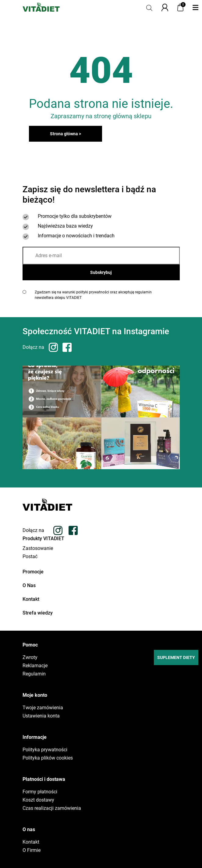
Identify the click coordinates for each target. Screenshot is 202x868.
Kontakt (31, 599)
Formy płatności (40, 792)
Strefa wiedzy (38, 613)
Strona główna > (66, 134)
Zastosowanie (38, 548)
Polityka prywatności (45, 750)
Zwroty (30, 657)
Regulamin (34, 674)
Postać (30, 557)
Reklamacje (35, 666)
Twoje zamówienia (43, 708)
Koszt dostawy (38, 800)
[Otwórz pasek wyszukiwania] (149, 7)
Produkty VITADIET (43, 539)
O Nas (29, 585)
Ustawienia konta (41, 716)
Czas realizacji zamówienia (52, 808)
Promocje (33, 572)
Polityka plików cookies (48, 758)
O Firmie (32, 850)
